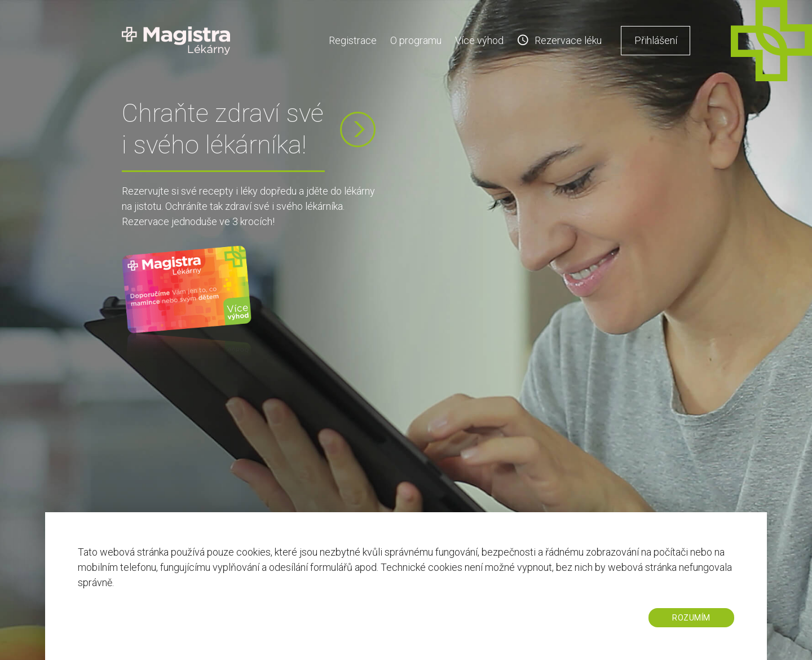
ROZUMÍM (691, 618)
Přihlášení (656, 40)
